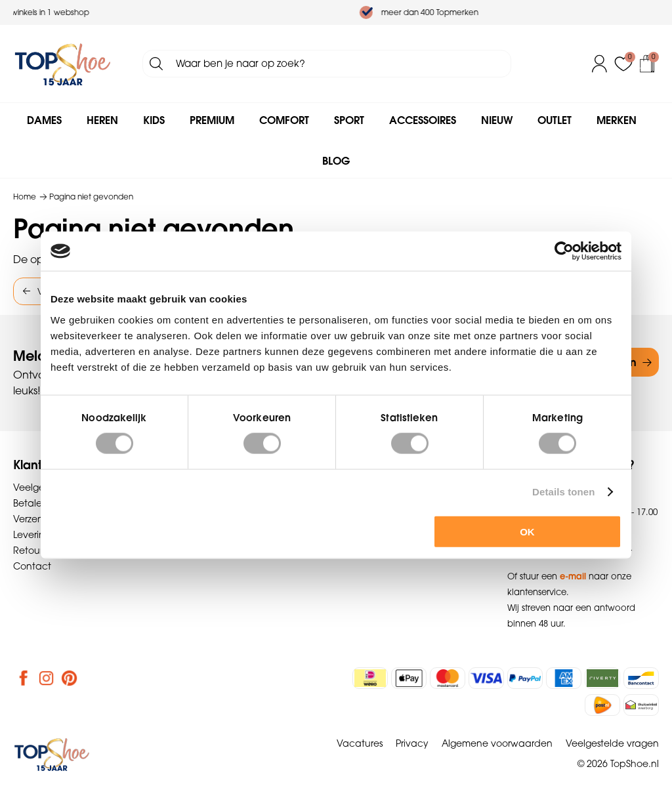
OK (527, 531)
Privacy (412, 743)
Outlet (555, 120)
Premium (212, 120)
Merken (617, 120)
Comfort (284, 120)
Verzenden (37, 519)
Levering (32, 535)
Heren (102, 120)
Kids (154, 120)
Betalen (31, 503)
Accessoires (423, 120)
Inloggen (600, 64)
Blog (336, 161)
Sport (349, 120)
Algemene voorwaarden (497, 743)
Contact (32, 566)
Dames (44, 120)
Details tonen (563, 492)
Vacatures (360, 743)
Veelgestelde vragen (612, 743)
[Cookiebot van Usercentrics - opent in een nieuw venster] (564, 251)
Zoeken (156, 64)
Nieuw (497, 120)
